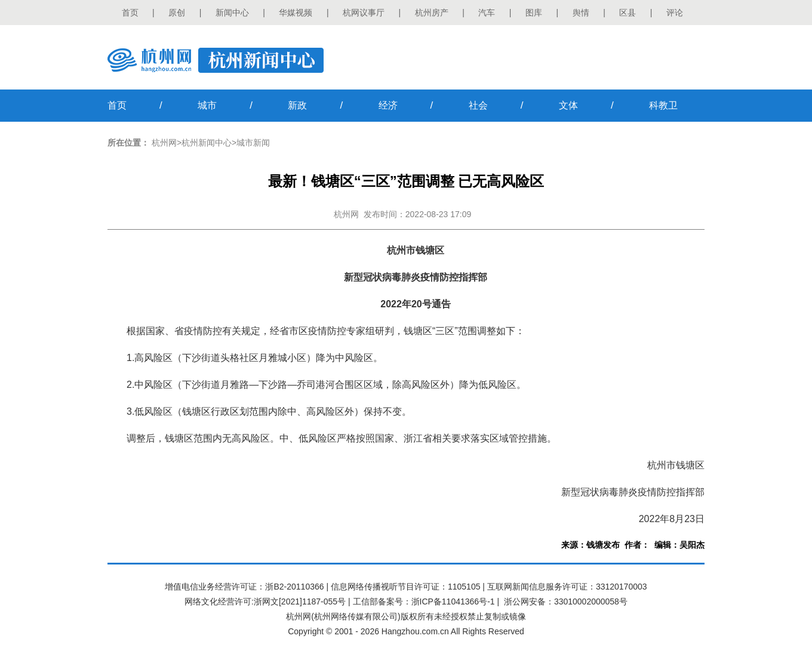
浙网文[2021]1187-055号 (300, 601)
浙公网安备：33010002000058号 (566, 601)
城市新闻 (253, 143)
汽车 (487, 13)
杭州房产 (432, 13)
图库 (534, 13)
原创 (177, 13)
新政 (297, 105)
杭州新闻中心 (207, 143)
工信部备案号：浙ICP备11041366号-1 (424, 601)
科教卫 (663, 105)
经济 (388, 105)
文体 (568, 105)
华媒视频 (296, 13)
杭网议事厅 (364, 13)
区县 (628, 13)
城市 (207, 105)
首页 (130, 13)
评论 (675, 13)
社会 (478, 105)
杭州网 (164, 143)
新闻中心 (232, 13)
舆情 (581, 13)
